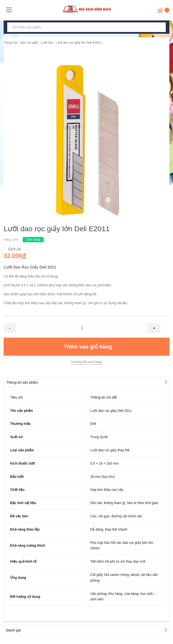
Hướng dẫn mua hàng (86, 362)
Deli (15, 240)
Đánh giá (14, 249)
